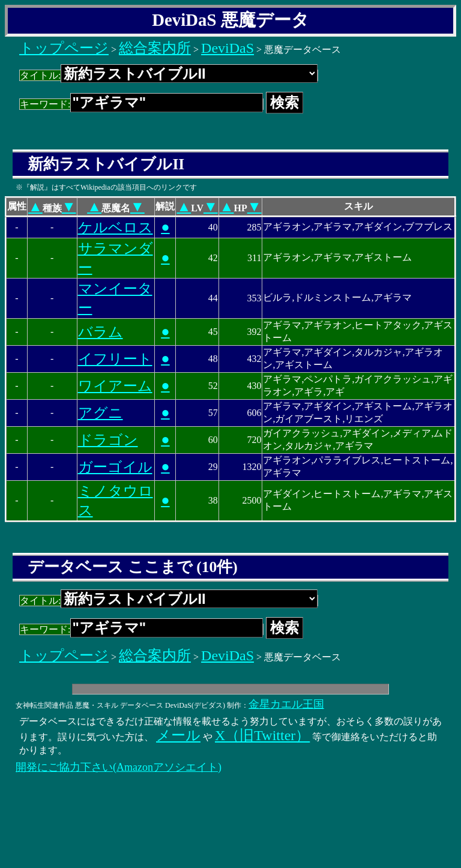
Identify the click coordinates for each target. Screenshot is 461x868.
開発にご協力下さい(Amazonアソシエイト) (119, 767)
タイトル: (169, 75)
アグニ (101, 413)
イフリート (115, 359)
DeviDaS (227, 48)
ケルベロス (116, 228)
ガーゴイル (115, 467)
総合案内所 (155, 48)
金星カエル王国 (286, 704)
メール (178, 735)
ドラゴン (108, 440)
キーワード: (141, 104)
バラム (101, 332)
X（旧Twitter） (262, 735)
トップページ (64, 48)
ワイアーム (115, 386)
